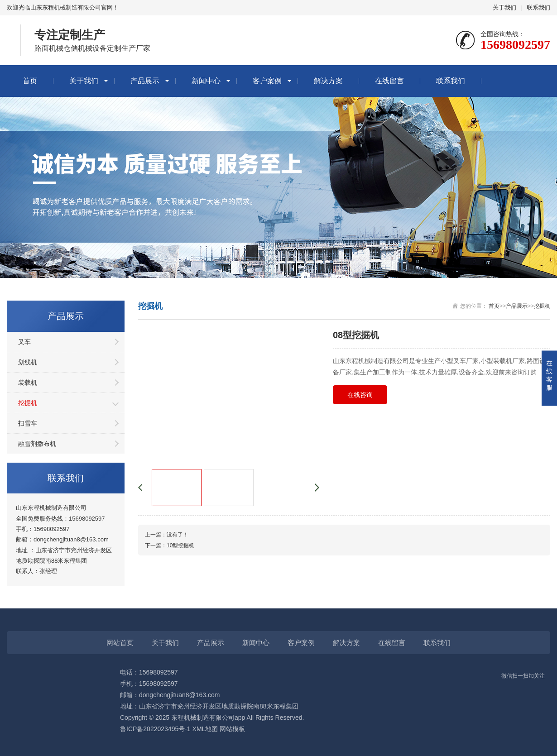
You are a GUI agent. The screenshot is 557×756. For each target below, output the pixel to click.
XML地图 (205, 729)
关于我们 (504, 7)
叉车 (24, 342)
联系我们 (538, 7)
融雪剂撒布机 (37, 444)
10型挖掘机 (180, 545)
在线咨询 (360, 395)
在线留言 (389, 81)
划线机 (28, 362)
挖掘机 (28, 403)
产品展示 (145, 81)
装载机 (28, 383)
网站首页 (120, 643)
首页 (30, 81)
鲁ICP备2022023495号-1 (155, 729)
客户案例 (267, 81)
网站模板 (232, 729)
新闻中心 (206, 81)
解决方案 (328, 81)
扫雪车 (28, 423)
